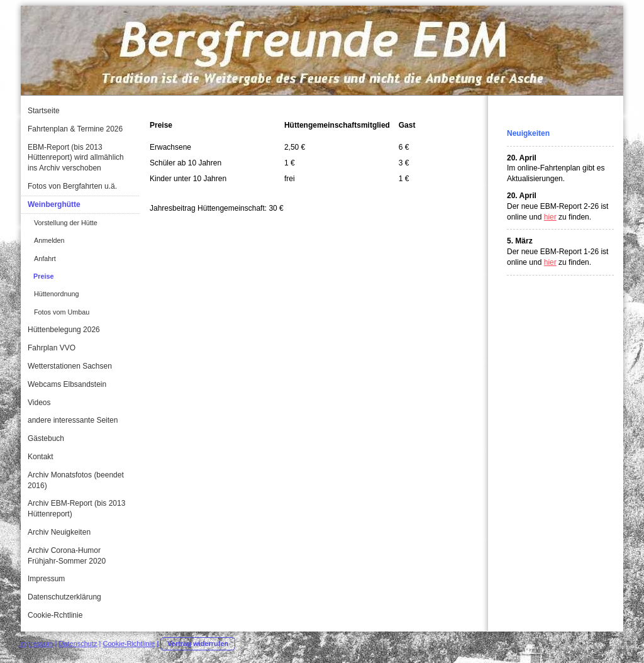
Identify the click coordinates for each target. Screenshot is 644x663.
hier (550, 217)
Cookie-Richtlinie (129, 643)
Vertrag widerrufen (198, 643)
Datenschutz (78, 643)
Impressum (36, 643)
